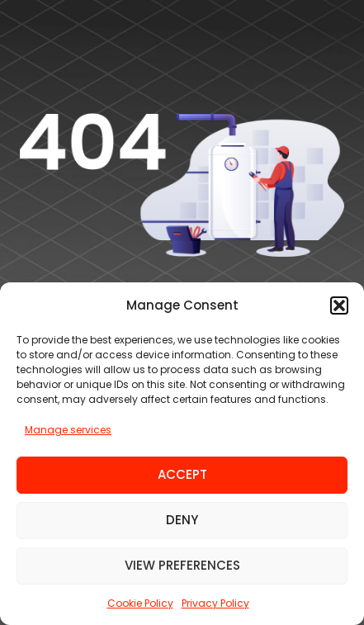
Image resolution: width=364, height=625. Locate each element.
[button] (339, 305)
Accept (182, 474)
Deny (182, 520)
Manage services (68, 430)
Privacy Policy (215, 603)
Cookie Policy (140, 603)
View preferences (182, 565)
